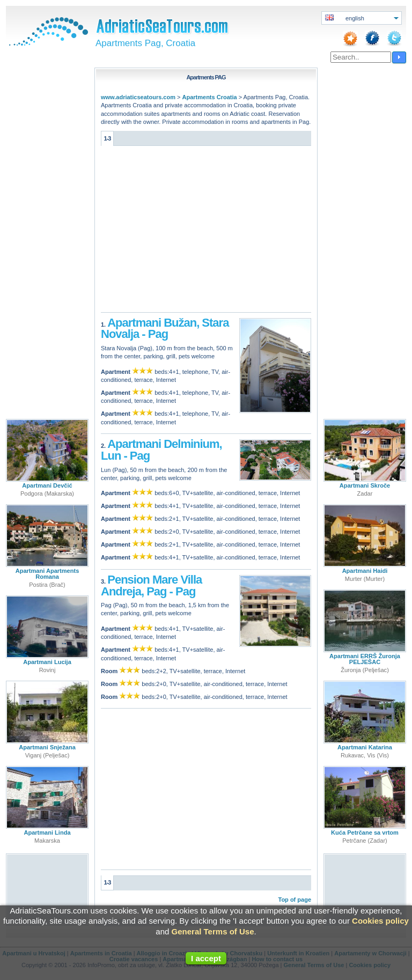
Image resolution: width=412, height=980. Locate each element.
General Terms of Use (213, 931)
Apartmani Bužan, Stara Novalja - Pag (165, 329)
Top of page (295, 900)
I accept (206, 958)
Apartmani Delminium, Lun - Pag (161, 450)
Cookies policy (380, 921)
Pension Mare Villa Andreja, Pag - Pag (151, 585)
